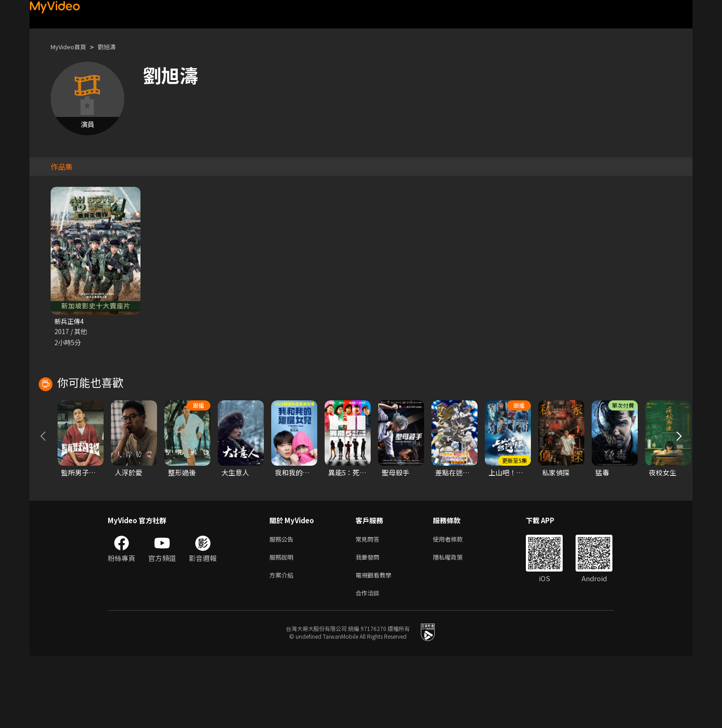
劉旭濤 (114, 47)
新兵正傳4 (70, 321)
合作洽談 (369, 664)
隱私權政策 (456, 626)
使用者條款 (456, 606)
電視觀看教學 (376, 645)
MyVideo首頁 (72, 47)
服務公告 (283, 606)
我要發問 (369, 626)
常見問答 (369, 606)
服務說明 (283, 626)
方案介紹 (283, 645)
